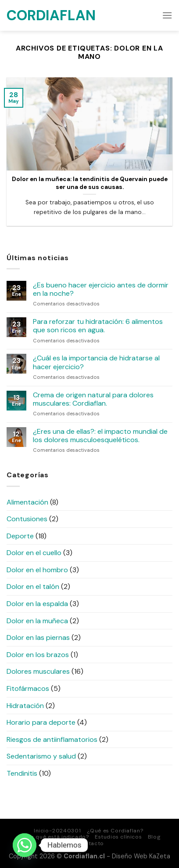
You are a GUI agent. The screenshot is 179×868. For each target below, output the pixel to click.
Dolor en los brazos (38, 655)
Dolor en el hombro (37, 570)
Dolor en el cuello (34, 553)
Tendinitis (22, 773)
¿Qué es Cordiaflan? (115, 831)
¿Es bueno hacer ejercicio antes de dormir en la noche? (101, 289)
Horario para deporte (41, 722)
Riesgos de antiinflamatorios (52, 739)
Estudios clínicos (118, 837)
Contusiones (27, 519)
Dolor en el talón (33, 587)
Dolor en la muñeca (37, 621)
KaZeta (160, 856)
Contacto (91, 843)
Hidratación (25, 706)
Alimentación (27, 502)
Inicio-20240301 (57, 831)
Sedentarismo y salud (41, 756)
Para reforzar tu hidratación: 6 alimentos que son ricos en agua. (98, 326)
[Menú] (167, 15)
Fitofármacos (28, 688)
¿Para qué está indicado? (54, 837)
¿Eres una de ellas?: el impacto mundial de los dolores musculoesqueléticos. (100, 436)
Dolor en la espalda (37, 604)
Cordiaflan (50, 15)
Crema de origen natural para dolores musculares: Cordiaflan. (93, 399)
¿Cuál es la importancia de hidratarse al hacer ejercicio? (96, 362)
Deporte (20, 536)
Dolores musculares (38, 671)
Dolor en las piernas (38, 637)
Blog (154, 837)
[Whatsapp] (25, 845)
